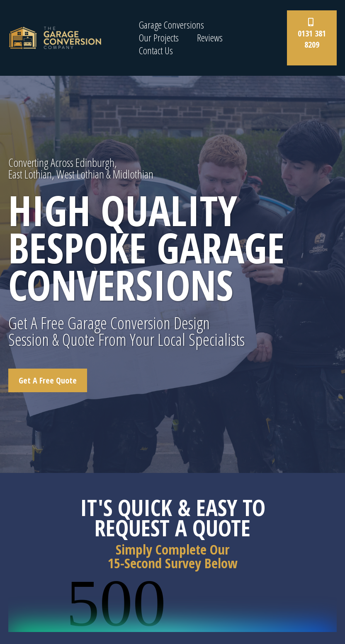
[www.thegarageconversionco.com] (55, 37)
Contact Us (156, 51)
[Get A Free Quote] (48, 380)
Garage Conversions (171, 25)
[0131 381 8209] (312, 38)
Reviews (210, 38)
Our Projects (159, 38)
